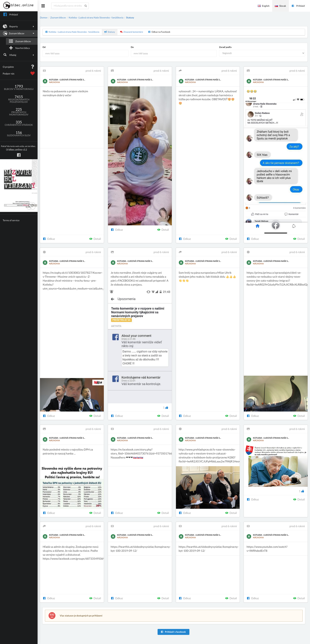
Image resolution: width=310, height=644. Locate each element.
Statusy (130, 18)
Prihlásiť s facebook (173, 632)
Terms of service (11, 220)
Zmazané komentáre (132, 32)
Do (132, 47)
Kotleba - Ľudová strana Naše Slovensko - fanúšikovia (96, 18)
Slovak (280, 6)
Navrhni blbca (19, 48)
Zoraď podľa (225, 47)
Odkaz (49, 239)
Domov (44, 18)
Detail (95, 239)
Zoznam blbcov (18, 33)
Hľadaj (19, 55)
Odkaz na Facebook (159, 32)
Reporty (19, 26)
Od (44, 47)
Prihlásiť (298, 6)
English (264, 6)
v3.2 (18, 148)
